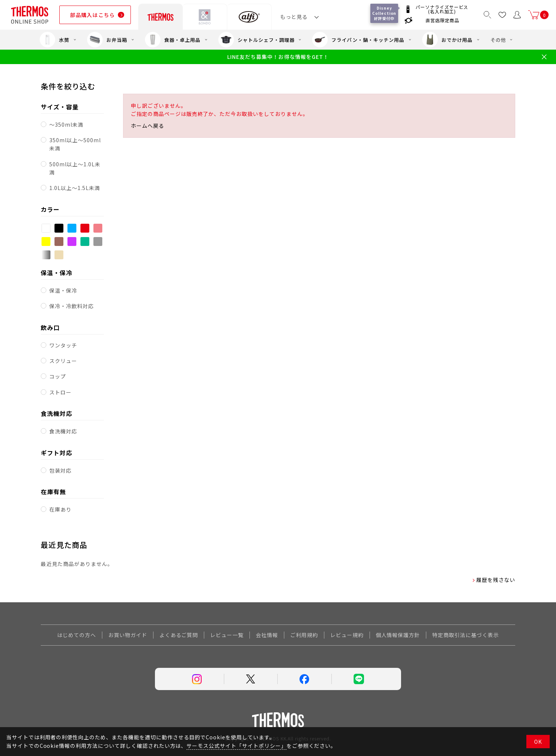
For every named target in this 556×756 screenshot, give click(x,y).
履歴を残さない (496, 580)
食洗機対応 (63, 431)
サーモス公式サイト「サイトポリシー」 (236, 746)
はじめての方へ (77, 635)
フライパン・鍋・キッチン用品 (358, 40)
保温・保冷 (63, 290)
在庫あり (60, 509)
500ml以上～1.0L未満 (75, 168)
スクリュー (63, 361)
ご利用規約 (304, 635)
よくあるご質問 (179, 635)
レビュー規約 (347, 635)
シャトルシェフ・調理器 (257, 40)
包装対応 (60, 470)
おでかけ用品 (447, 40)
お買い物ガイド (128, 635)
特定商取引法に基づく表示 (466, 635)
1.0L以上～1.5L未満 (75, 188)
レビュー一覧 (227, 635)
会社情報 (267, 635)
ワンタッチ (63, 345)
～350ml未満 (66, 124)
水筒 (54, 40)
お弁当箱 (107, 40)
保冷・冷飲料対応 (72, 306)
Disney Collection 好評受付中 (385, 13)
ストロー (60, 392)
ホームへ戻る (148, 126)
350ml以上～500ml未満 (75, 144)
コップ (58, 376)
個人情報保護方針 (398, 635)
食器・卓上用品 (173, 40)
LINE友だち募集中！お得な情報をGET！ (278, 57)
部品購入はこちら (92, 15)
